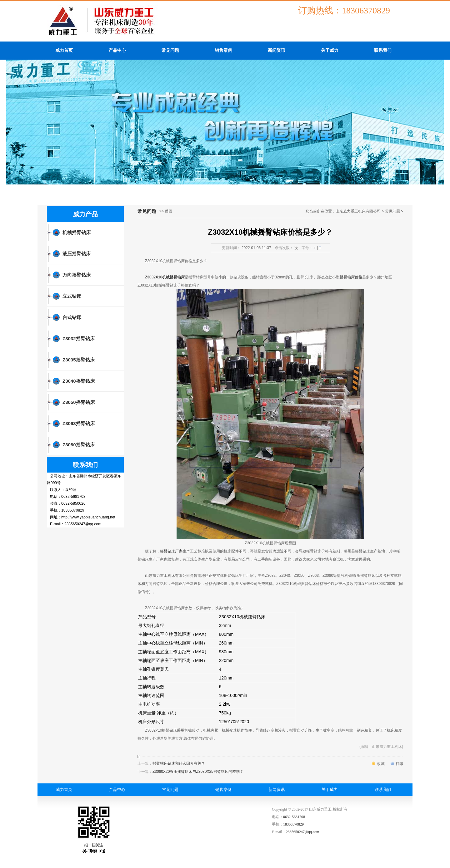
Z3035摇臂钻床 (79, 360)
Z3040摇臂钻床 (79, 381)
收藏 (381, 764)
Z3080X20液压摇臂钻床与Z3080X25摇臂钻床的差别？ (198, 772)
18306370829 (293, 824)
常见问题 (170, 50)
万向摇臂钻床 (77, 275)
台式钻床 (72, 317)
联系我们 (383, 50)
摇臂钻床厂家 (171, 551)
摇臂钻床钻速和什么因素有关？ (179, 763)
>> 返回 (166, 211)
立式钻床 (72, 296)
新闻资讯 (277, 50)
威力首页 (64, 50)
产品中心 (117, 50)
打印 (399, 764)
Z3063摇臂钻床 (79, 423)
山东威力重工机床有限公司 (358, 211)
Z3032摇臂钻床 (79, 338)
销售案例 (223, 50)
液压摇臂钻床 (77, 254)
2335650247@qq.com (303, 832)
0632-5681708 (294, 817)
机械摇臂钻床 (77, 232)
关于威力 (330, 50)
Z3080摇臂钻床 (79, 445)
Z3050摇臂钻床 (79, 402)
